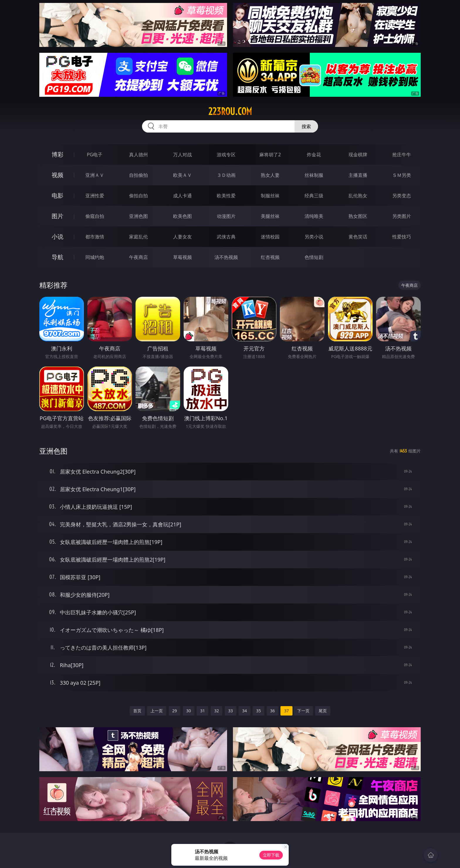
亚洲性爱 (95, 196)
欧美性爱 (226, 196)
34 (244, 711)
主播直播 (358, 175)
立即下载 (271, 855)
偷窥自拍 (95, 216)
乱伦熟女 (358, 196)
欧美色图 (182, 216)
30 (189, 711)
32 (217, 711)
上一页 (157, 711)
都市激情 (95, 237)
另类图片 (402, 216)
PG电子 (95, 155)
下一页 (303, 711)
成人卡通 (182, 196)
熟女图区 (358, 216)
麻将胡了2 (270, 155)
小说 (58, 237)
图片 (58, 216)
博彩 (58, 154)
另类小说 (314, 237)
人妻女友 (182, 237)
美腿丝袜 (270, 216)
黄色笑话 (358, 237)
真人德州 (138, 155)
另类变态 (402, 196)
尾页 (323, 711)
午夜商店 (138, 257)
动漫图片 (226, 216)
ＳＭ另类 (402, 175)
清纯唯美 (314, 216)
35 (258, 711)
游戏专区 (226, 155)
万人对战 (182, 155)
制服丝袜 (270, 196)
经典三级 (314, 196)
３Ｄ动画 (226, 175)
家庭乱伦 (138, 237)
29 (175, 711)
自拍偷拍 (138, 175)
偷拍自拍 (138, 196)
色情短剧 (314, 257)
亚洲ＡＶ (95, 175)
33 (231, 711)
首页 (137, 711)
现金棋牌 (358, 155)
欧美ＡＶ (182, 175)
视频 (58, 175)
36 (273, 711)
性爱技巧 (402, 237)
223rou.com (230, 111)
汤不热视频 (226, 257)
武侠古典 (226, 237)
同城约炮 (95, 257)
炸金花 (314, 155)
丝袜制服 (314, 175)
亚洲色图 (138, 216)
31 (202, 711)
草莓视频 (182, 257)
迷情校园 (270, 237)
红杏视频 (270, 257)
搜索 (306, 126)
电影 (58, 195)
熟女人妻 (270, 175)
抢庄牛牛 (402, 155)
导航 (58, 257)
